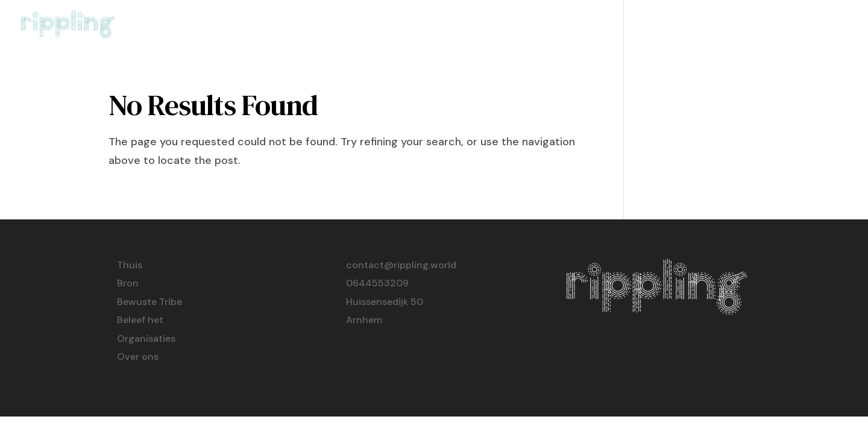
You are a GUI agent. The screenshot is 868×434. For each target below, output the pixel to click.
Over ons (822, 26)
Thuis (455, 26)
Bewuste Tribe (572, 26)
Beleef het (659, 26)
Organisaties (743, 26)
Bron (501, 26)
